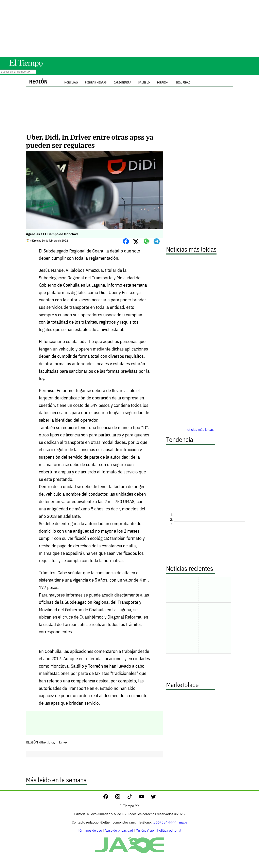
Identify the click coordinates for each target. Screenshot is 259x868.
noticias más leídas (200, 429)
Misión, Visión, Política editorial (158, 830)
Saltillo (144, 82)
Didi (51, 742)
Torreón (163, 82)
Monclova (71, 82)
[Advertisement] (129, 28)
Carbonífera (122, 82)
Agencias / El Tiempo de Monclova (52, 234)
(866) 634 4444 (165, 822)
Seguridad (183, 82)
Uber (43, 742)
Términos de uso (90, 830)
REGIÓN (38, 82)
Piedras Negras (96, 82)
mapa (183, 822)
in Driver (62, 742)
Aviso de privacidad (119, 830)
